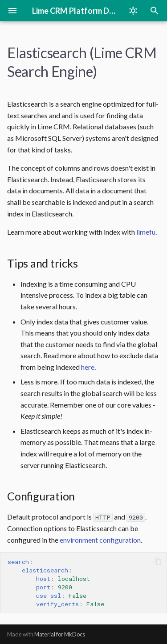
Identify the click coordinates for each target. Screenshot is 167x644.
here (88, 367)
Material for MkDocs (60, 634)
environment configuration (100, 540)
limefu (146, 232)
